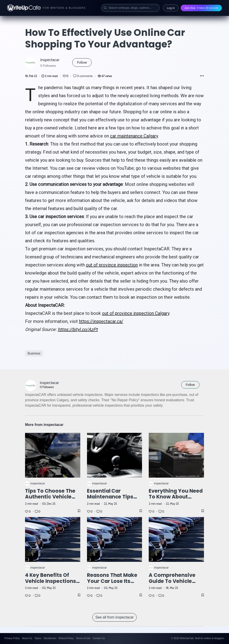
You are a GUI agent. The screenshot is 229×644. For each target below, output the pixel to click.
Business (34, 353)
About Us (27, 638)
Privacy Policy (12, 638)
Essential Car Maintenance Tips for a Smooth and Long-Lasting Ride (110, 500)
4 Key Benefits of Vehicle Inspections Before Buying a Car (51, 581)
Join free (201, 8)
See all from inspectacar (114, 617)
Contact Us (99, 638)
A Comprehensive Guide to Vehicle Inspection (172, 581)
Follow (82, 62)
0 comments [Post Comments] (83, 76)
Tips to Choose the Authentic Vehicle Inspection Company (52, 497)
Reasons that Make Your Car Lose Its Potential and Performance (112, 584)
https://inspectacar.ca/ (101, 321)
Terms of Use (83, 638)
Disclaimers (50, 638)
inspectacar (50, 60)
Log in (171, 8)
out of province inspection (112, 265)
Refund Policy (66, 638)
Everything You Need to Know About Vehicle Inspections (176, 497)
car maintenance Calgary (134, 136)
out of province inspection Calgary (136, 313)
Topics (38, 638)
